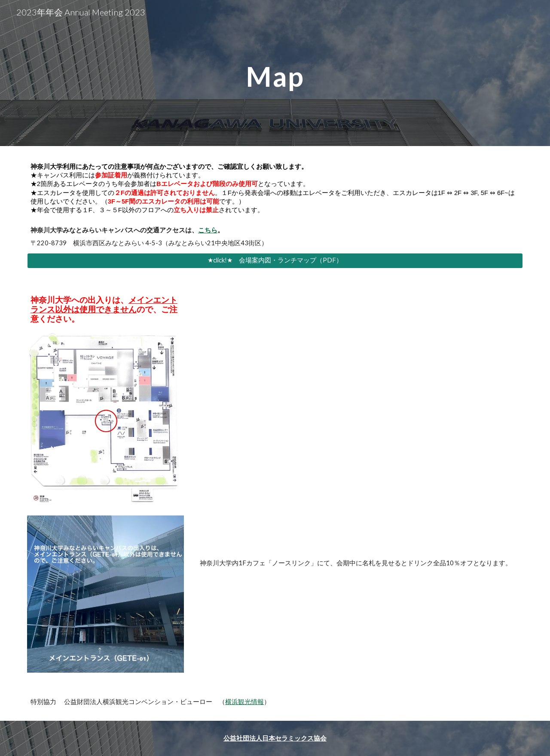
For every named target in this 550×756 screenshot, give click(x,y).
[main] (275, 73)
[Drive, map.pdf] (360, 421)
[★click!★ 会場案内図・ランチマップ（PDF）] (275, 260)
